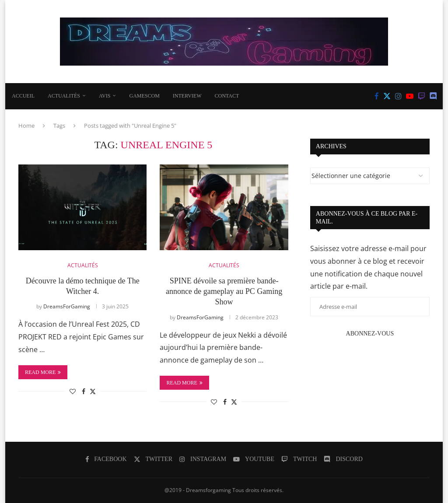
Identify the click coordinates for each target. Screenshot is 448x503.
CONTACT (227, 96)
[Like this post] (73, 391)
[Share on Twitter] (93, 391)
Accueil (23, 96)
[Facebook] (377, 96)
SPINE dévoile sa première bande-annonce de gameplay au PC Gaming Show (224, 292)
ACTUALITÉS (64, 96)
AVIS (105, 96)
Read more (43, 372)
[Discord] (433, 96)
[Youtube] (410, 96)
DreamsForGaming (67, 306)
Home (26, 126)
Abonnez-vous (370, 334)
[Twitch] (422, 96)
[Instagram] (398, 96)
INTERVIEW (187, 96)
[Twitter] (387, 96)
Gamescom (144, 96)
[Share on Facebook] (84, 391)
